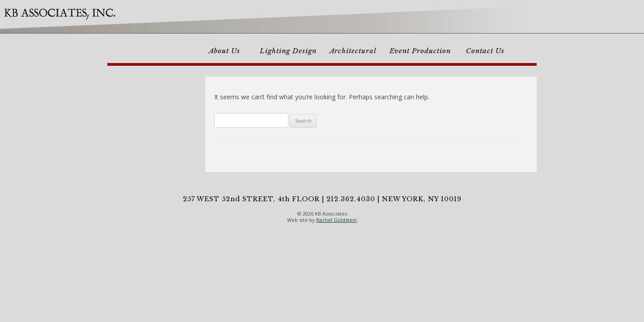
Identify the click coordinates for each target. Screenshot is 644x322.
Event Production (420, 51)
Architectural (353, 51)
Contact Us (485, 51)
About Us (225, 51)
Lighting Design (288, 51)
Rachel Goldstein (337, 220)
